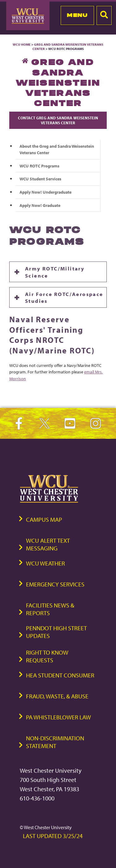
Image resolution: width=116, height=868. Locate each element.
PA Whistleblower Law (58, 717)
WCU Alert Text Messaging (48, 544)
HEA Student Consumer (60, 675)
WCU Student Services (40, 179)
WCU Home (22, 44)
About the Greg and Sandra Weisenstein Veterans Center (57, 149)
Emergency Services (55, 584)
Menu (77, 15)
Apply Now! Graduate (40, 205)
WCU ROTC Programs (39, 166)
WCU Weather (45, 563)
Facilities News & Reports (50, 609)
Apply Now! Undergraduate (45, 192)
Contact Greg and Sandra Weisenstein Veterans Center (58, 120)
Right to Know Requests (47, 656)
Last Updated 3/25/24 (53, 836)
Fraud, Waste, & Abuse (57, 696)
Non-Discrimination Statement (55, 742)
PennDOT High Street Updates (56, 632)
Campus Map (44, 519)
